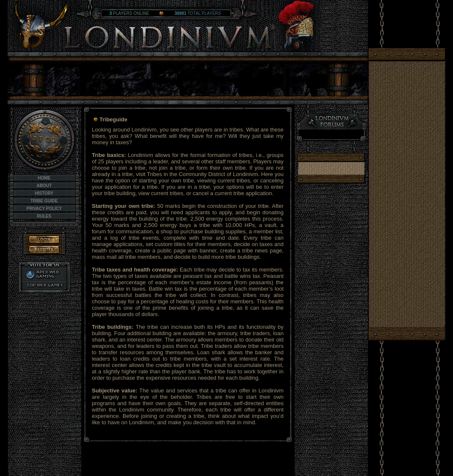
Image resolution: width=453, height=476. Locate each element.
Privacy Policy (44, 209)
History (44, 193)
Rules (44, 216)
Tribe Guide (44, 201)
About (44, 186)
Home (44, 178)
